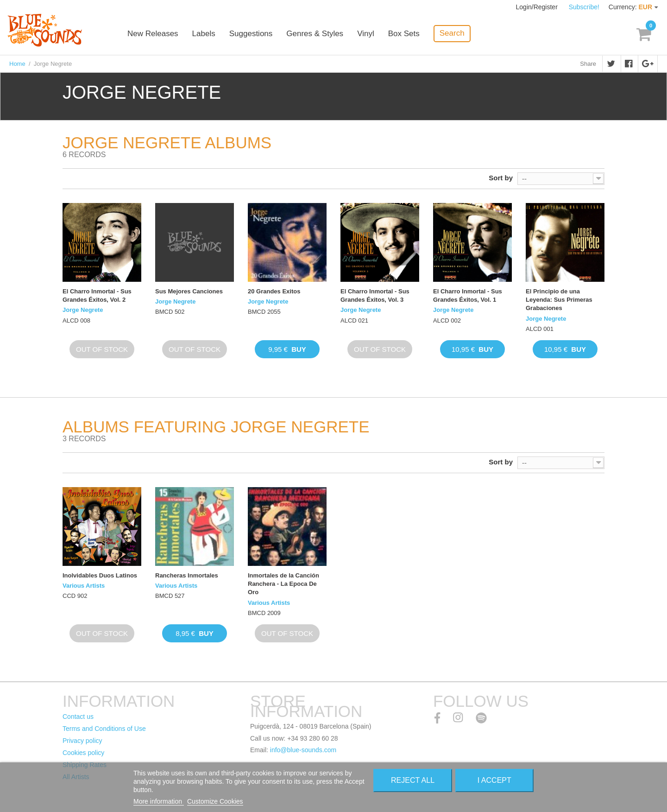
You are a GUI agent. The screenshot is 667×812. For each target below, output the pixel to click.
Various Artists (84, 586)
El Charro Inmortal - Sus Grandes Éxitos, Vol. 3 (375, 295)
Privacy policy (82, 741)
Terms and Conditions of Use (104, 729)
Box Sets (404, 34)
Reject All (413, 780)
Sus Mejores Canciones (189, 291)
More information (159, 801)
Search (452, 33)
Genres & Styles (315, 34)
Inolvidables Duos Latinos (100, 575)
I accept (494, 780)
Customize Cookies (215, 801)
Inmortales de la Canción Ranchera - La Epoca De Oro (283, 584)
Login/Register (538, 7)
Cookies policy (83, 753)
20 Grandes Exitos (274, 291)
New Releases (153, 34)
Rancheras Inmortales (187, 575)
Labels (204, 34)
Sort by (501, 178)
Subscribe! (584, 7)
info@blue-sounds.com (303, 750)
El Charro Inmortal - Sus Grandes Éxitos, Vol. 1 (468, 295)
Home (17, 64)
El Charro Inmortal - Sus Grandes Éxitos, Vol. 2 (97, 295)
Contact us (78, 717)
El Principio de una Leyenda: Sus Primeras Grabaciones (559, 300)
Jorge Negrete (83, 310)
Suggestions (251, 34)
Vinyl (366, 34)
